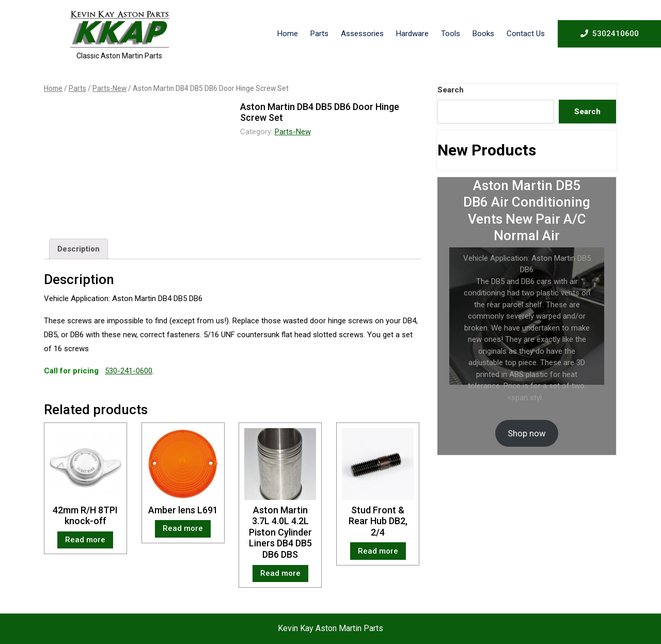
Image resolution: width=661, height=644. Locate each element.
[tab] (78, 249)
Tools (451, 34)
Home (288, 34)
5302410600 (610, 33)
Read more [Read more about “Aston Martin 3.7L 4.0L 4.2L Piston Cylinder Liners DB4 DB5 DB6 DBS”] (280, 573)
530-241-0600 (129, 371)
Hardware (412, 34)
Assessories (362, 34)
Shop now (527, 433)
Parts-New (109, 88)
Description (78, 249)
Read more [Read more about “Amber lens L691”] (183, 528)
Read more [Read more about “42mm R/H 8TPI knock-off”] (85, 540)
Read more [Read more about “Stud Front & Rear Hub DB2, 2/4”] (378, 551)
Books (483, 34)
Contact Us (526, 34)
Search (451, 90)
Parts (319, 34)
